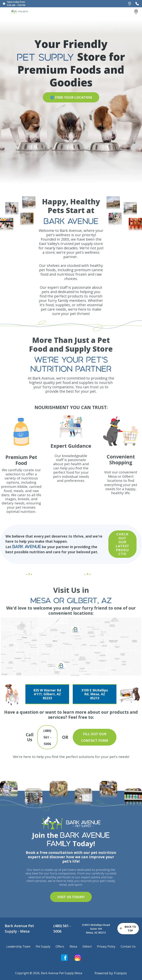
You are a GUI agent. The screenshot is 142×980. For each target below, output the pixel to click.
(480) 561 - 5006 (62, 929)
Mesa (73, 946)
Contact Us (128, 946)
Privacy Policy (106, 946)
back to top (128, 929)
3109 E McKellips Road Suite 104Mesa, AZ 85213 (96, 929)
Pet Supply (43, 946)
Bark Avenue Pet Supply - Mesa (19, 929)
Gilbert (87, 946)
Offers (60, 946)
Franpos (120, 973)
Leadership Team (18, 946)
